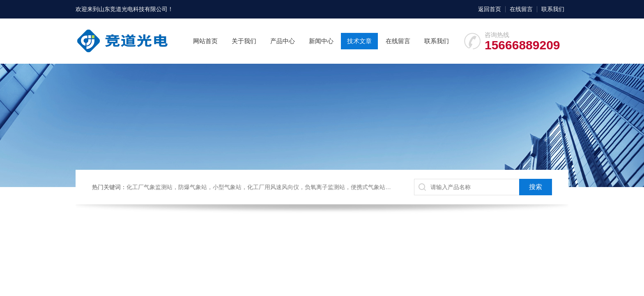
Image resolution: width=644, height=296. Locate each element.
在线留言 (521, 9)
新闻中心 (321, 41)
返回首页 (490, 9)
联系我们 (553, 9)
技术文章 (359, 41)
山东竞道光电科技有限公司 (133, 9)
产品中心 (283, 41)
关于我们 (244, 41)
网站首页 (205, 41)
